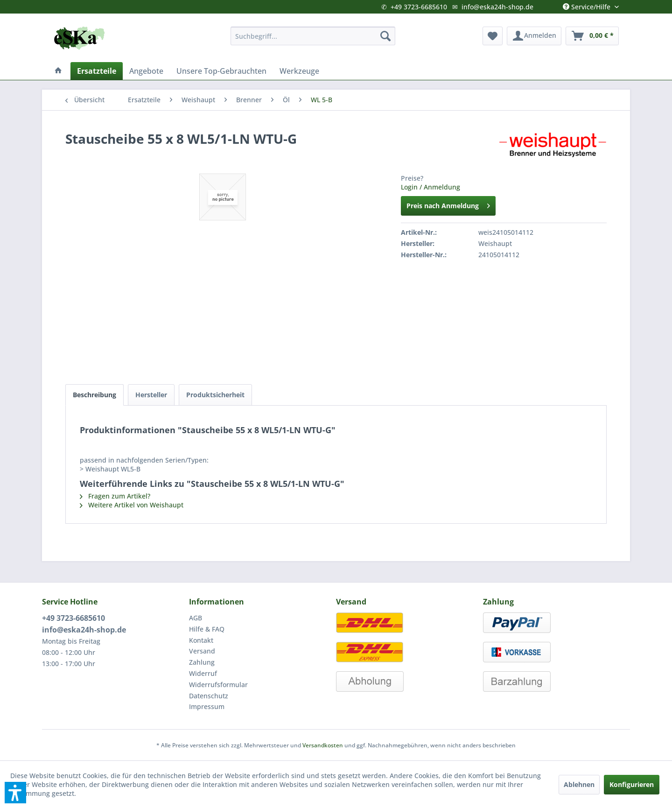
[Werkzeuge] (299, 71)
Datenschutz (209, 696)
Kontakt (201, 640)
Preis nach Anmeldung (448, 204)
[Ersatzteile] (97, 71)
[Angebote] (146, 71)
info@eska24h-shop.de (497, 7)
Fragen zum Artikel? (115, 496)
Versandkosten (323, 745)
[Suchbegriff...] (313, 36)
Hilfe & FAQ (207, 629)
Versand (202, 651)
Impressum (207, 706)
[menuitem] (313, 36)
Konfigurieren (632, 784)
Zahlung (202, 662)
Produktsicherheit (215, 395)
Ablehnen (579, 784)
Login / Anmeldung (430, 187)
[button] (15, 793)
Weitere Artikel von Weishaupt (132, 505)
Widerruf (203, 673)
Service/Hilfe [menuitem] (588, 5)
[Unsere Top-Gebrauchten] (221, 71)
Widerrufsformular (218, 685)
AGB (196, 618)
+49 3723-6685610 (419, 7)
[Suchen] (385, 36)
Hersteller (151, 395)
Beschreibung (94, 395)
